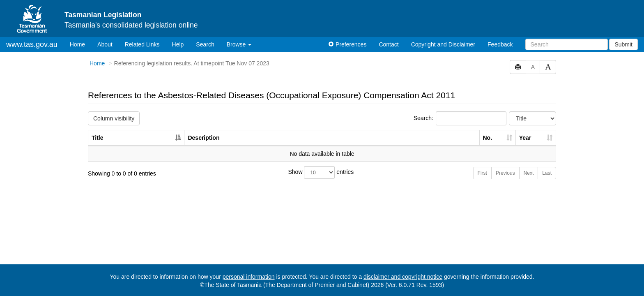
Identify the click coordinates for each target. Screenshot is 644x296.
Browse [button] (239, 44)
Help (178, 44)
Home (80, 44)
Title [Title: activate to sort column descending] (98, 138)
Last (547, 173)
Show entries (321, 172)
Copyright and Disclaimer (443, 44)
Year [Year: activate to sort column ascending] (525, 138)
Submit (623, 44)
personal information (249, 277)
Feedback (500, 44)
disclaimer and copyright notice (403, 277)
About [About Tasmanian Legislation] (105, 44)
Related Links (142, 44)
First (482, 173)
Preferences (347, 44)
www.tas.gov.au (32, 44)
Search (205, 44)
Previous (505, 173)
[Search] (567, 44)
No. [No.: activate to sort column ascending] (488, 138)
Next (529, 173)
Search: (460, 118)
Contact (389, 44)
